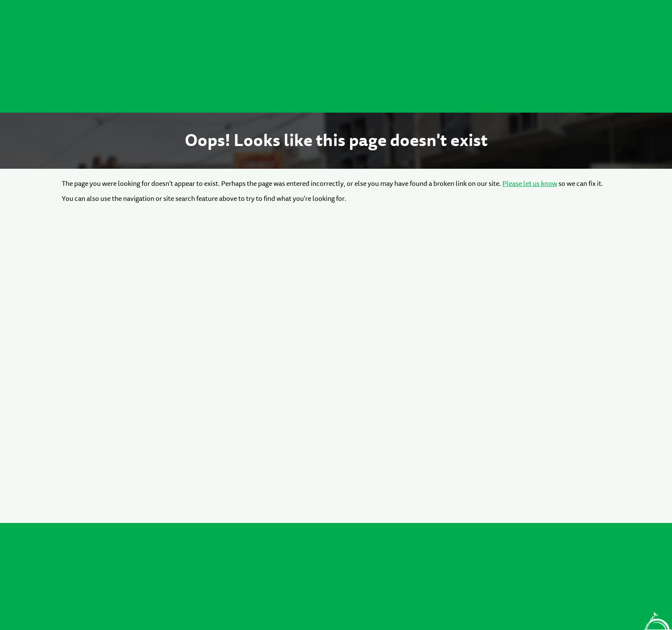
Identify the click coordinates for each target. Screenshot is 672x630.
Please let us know (530, 184)
